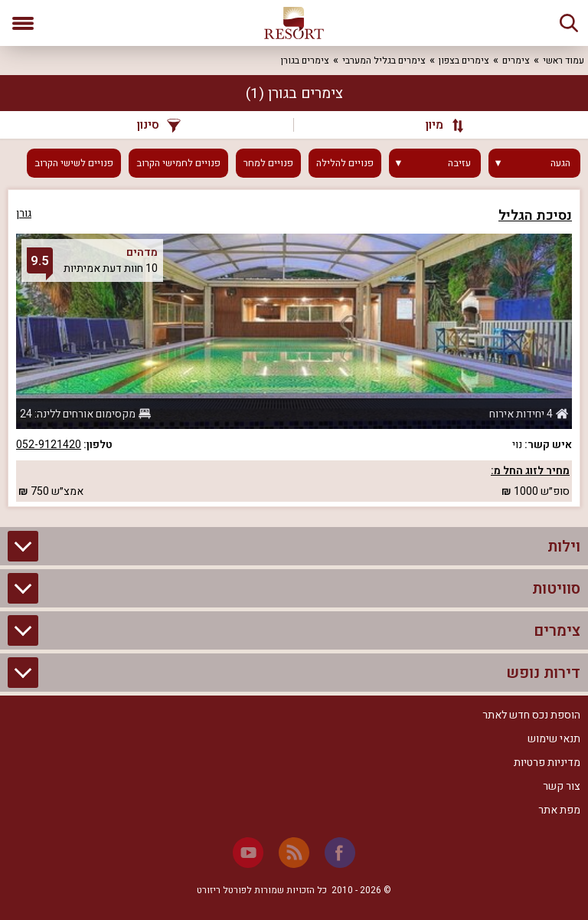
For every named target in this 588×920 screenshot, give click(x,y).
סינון (159, 125)
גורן (24, 213)
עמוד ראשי (563, 61)
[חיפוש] (569, 23)
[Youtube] (248, 853)
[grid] (294, 348)
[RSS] (294, 853)
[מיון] (437, 125)
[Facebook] (340, 853)
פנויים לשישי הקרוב (74, 163)
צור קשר (562, 786)
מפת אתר (559, 810)
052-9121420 (49, 445)
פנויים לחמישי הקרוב (178, 163)
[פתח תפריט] (23, 23)
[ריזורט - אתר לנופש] (294, 23)
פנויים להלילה (345, 163)
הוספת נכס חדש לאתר (531, 715)
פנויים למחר (268, 163)
